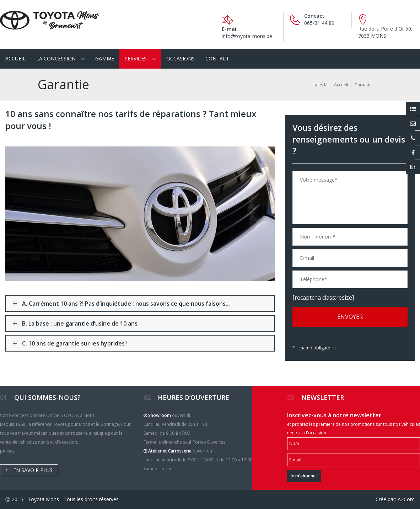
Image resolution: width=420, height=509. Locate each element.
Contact (217, 58)
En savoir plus (29, 470)
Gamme (105, 58)
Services (136, 58)
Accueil (15, 58)
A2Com (406, 499)
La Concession (56, 58)
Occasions (181, 58)
